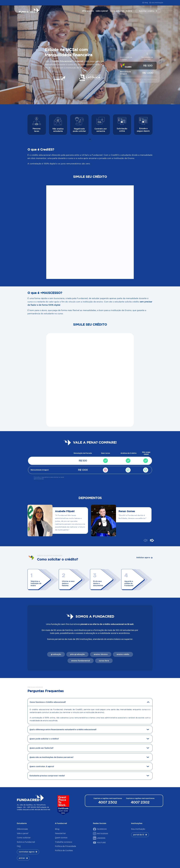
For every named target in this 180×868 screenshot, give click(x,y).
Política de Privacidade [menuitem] (65, 846)
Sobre (129, 11)
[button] (145, 540)
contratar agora (28, 852)
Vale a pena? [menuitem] (23, 833)
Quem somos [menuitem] (61, 838)
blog (145, 3)
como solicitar (117, 11)
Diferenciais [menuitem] (22, 829)
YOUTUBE (99, 843)
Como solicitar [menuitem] (24, 838)
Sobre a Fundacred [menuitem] (26, 842)
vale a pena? (102, 11)
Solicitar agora (144, 558)
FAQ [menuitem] (19, 846)
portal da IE (140, 835)
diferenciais (88, 11)
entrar (23, 858)
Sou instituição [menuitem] (138, 829)
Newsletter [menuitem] (60, 833)
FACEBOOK (100, 829)
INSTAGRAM (100, 834)
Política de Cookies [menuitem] (64, 850)
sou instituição (156, 3)
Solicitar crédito (148, 11)
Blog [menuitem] (57, 829)
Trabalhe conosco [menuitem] (64, 842)
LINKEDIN (99, 838)
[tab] (90, 139)
